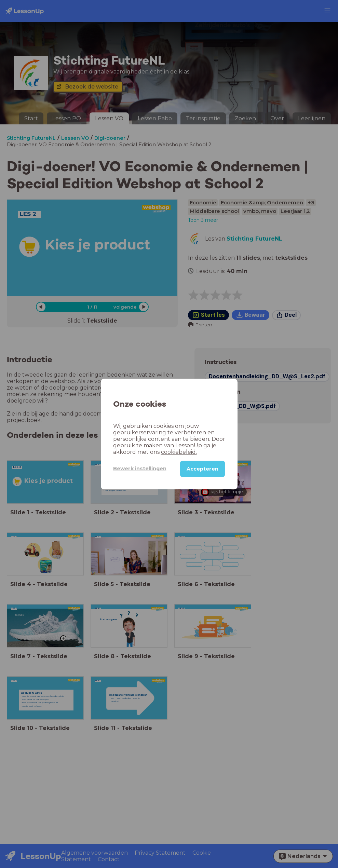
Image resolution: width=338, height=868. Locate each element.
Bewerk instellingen (140, 469)
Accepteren (202, 469)
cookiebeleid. (179, 452)
